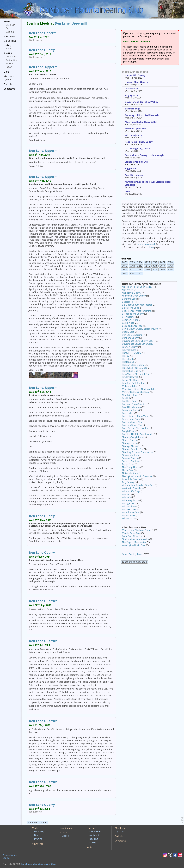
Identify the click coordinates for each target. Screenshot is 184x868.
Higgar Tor (130, 169)
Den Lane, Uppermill (71, 23)
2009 (147, 270)
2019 (125, 266)
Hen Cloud (127, 359)
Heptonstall (128, 362)
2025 (132, 262)
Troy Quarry (131, 95)
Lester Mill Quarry (131, 380)
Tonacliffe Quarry (131, 479)
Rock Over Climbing (132, 536)
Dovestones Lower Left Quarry (138, 344)
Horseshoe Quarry (131, 371)
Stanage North (129, 443)
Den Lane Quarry (42, 50)
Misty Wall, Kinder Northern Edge (139, 389)
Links (6, 72)
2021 (163, 262)
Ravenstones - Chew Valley (136, 416)
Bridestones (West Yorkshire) (137, 311)
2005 (125, 273)
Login (176, 3)
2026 (125, 262)
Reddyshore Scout (131, 419)
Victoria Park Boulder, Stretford (138, 485)
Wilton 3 (126, 497)
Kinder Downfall (130, 377)
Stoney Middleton (131, 455)
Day (8, 28)
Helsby (126, 356)
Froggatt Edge (129, 350)
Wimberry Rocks (130, 500)
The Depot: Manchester (134, 542)
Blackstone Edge (130, 308)
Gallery (7, 45)
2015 (155, 266)
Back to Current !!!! (38, 823)
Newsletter (9, 36)
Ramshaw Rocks (130, 410)
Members (9, 76)
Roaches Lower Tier (132, 422)
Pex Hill (126, 398)
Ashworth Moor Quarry (134, 296)
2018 (132, 266)
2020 (170, 262)
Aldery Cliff (128, 290)
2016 (147, 266)
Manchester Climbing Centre (137, 530)
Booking (10, 64)
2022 (155, 262)
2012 (125, 270)
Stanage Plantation (132, 446)
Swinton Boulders (131, 461)
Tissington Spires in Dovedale (137, 476)
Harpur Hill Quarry (135, 75)
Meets (7, 21)
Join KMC (10, 79)
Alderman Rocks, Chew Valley (141, 122)
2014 (163, 266)
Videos (9, 49)
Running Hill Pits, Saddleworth (142, 115)
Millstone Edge (130, 386)
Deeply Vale (128, 332)
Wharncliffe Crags (131, 491)
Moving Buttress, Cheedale (136, 392)
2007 (163, 270)
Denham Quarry (130, 338)
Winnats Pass (129, 506)
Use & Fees (11, 57)
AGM (127, 191)
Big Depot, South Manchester (137, 305)
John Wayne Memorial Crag (136, 374)
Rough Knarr (128, 431)
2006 (170, 270)
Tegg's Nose (128, 464)
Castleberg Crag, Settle (137, 148)
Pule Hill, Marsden (135, 175)
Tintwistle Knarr (130, 473)
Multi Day (11, 25)
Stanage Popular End (136, 162)
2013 (170, 266)
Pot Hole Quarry (130, 401)
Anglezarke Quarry (131, 293)
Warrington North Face (134, 545)
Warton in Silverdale (132, 488)
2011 (132, 270)
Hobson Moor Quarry (136, 82)
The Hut (8, 53)
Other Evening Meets (133, 554)
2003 (140, 273)
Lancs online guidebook (134, 562)
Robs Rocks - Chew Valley (139, 142)
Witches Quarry (133, 135)
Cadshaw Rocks (130, 320)
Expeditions (10, 41)
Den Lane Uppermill (44, 33)
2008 (155, 270)
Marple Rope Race (131, 533)
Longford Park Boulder (134, 383)
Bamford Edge (132, 109)
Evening (10, 32)
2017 (140, 266)
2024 (140, 262)
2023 (147, 262)
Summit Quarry (130, 458)
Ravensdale (128, 413)
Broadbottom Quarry (133, 314)
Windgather (128, 503)
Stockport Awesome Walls (135, 539)
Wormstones (129, 515)
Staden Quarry (129, 440)
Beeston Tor (128, 302)
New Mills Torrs (130, 395)
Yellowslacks (128, 518)
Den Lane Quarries (43, 601)
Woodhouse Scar (131, 512)
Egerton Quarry (130, 347)
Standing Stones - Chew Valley (138, 452)
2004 (132, 273)
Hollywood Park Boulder (135, 368)
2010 (140, 270)
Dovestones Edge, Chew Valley (141, 102)
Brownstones (129, 317)
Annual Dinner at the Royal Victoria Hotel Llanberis (148, 183)
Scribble (8, 84)
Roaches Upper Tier (136, 129)
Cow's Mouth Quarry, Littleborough (144, 155)
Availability (11, 60)
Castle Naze (131, 89)
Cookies (6, 858)
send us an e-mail (146, 244)
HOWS (9, 67)
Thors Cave (128, 470)
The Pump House (131, 467)
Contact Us (9, 89)
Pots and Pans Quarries (134, 404)
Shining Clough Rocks (133, 437)
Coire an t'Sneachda (132, 326)
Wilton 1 (126, 494)
